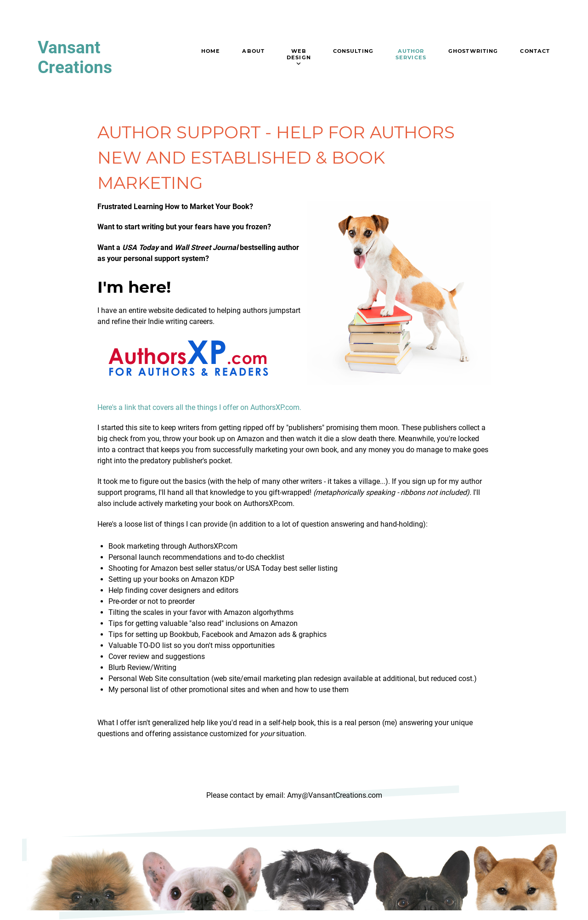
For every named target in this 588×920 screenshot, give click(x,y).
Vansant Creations (75, 57)
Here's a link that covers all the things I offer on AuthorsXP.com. (199, 407)
